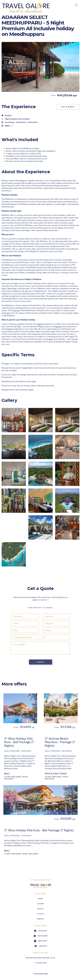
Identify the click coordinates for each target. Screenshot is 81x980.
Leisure (40, 904)
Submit (41, 662)
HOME (40, 899)
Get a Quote (68, 107)
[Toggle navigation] (76, 5)
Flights (40, 914)
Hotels (40, 909)
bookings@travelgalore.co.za (40, 958)
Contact (40, 919)
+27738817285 (41, 963)
